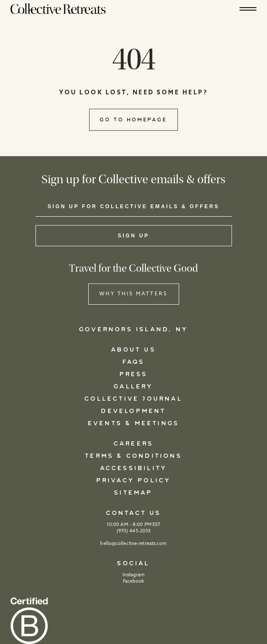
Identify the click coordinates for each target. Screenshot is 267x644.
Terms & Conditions (133, 456)
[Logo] (58, 8)
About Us (133, 350)
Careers (133, 444)
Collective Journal (133, 399)
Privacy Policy (134, 481)
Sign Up (134, 236)
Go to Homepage (133, 120)
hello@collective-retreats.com (133, 544)
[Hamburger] (248, 9)
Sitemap (133, 493)
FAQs (134, 362)
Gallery (133, 387)
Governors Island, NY (133, 330)
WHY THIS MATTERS (133, 294)
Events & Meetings (133, 424)
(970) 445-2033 (134, 531)
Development (133, 411)
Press (134, 374)
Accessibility (134, 468)
